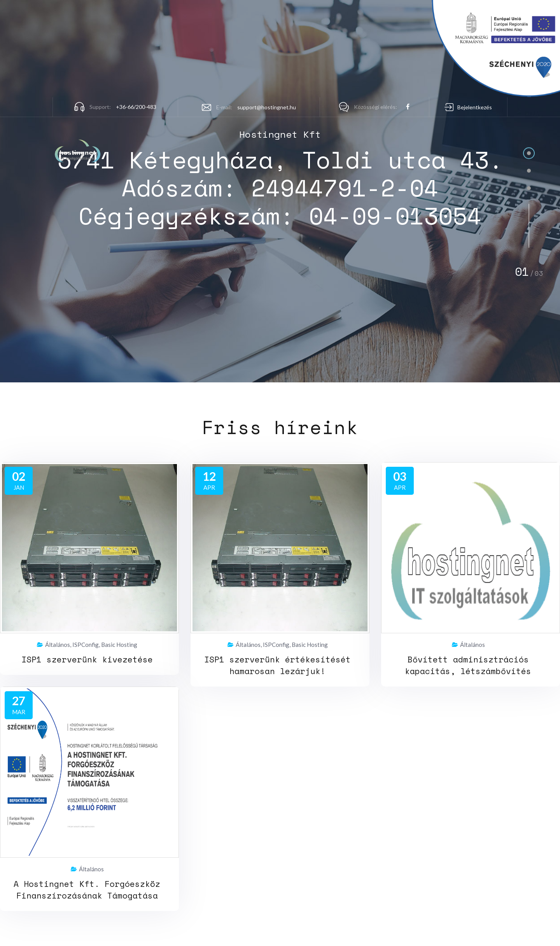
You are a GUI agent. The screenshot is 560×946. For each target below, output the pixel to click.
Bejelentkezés (475, 107)
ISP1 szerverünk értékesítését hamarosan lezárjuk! (277, 665)
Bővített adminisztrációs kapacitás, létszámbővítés (468, 665)
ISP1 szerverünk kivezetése (87, 659)
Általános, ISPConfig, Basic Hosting (87, 645)
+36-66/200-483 (136, 107)
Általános (468, 645)
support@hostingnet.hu (267, 107)
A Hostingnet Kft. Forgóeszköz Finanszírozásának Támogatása (87, 890)
